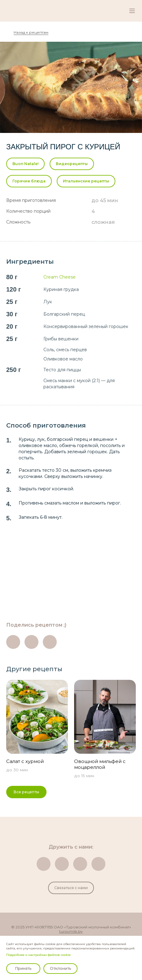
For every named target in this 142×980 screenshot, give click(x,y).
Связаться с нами (71, 888)
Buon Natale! (25, 164)
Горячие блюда (29, 181)
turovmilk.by (71, 931)
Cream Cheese (60, 277)
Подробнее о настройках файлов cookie (38, 955)
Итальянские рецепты (86, 181)
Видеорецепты (72, 164)
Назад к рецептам (31, 32)
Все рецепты (26, 792)
